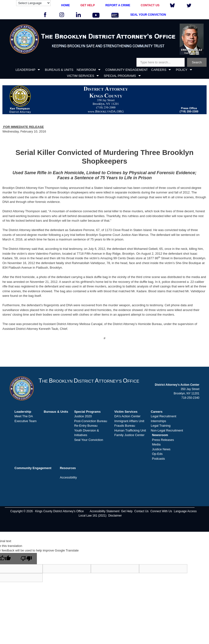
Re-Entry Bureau (86, 426)
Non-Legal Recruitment (167, 430)
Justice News (161, 449)
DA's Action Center (127, 416)
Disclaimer (115, 516)
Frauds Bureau (125, 426)
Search (197, 62)
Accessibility (68, 477)
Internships (159, 421)
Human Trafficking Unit (130, 430)
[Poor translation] (26, 559)
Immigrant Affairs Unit (129, 421)
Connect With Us (161, 511)
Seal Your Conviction (89, 440)
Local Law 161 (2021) (92, 516)
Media (156, 444)
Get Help (127, 511)
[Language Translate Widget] (33, 3)
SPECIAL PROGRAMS (120, 76)
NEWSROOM (86, 70)
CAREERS (159, 70)
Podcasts (158, 459)
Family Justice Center (129, 435)
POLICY (182, 70)
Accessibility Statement (104, 511)
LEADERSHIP (25, 70)
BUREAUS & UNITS (59, 70)
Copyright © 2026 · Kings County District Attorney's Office (47, 511)
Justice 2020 (83, 416)
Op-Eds (157, 454)
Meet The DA (24, 416)
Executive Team (26, 421)
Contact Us (141, 511)
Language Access (185, 511)
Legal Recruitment (164, 416)
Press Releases (163, 440)
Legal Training (161, 426)
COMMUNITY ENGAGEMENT (127, 70)
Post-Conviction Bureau (91, 421)
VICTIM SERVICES (80, 76)
